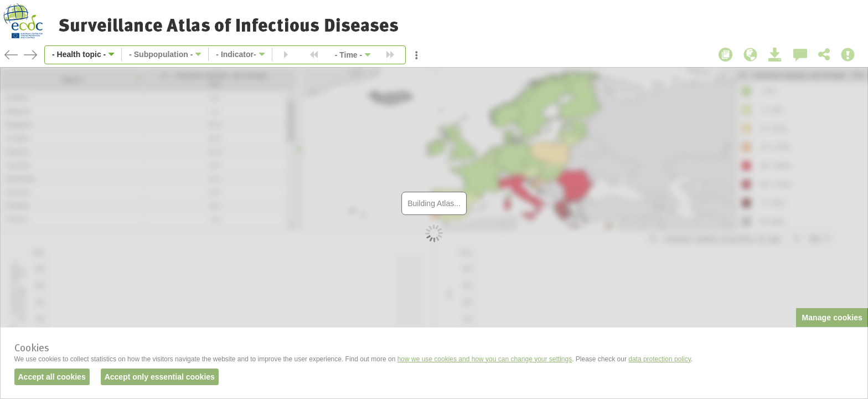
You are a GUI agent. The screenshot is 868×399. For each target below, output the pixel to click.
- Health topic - (79, 54)
